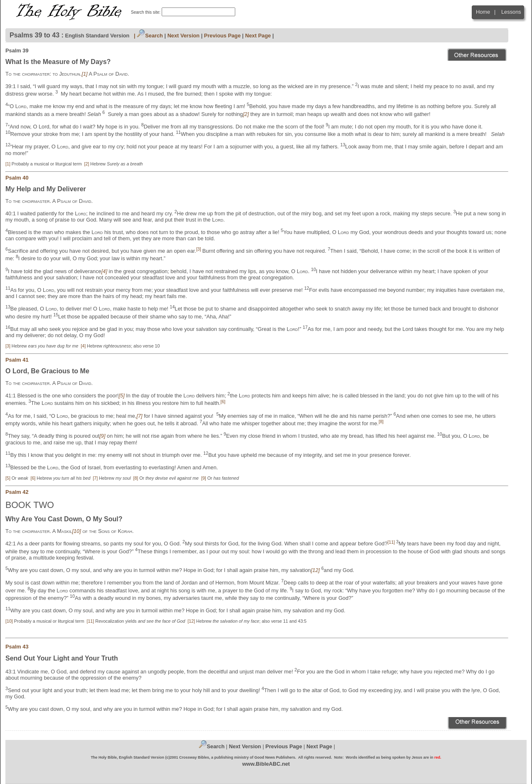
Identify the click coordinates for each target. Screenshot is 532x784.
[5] (8, 478)
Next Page (258, 36)
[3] (8, 346)
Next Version (184, 36)
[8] (135, 478)
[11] (90, 621)
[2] (87, 164)
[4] (83, 346)
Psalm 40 (17, 178)
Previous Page (222, 36)
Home (483, 12)
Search (150, 36)
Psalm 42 (17, 492)
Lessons (511, 12)
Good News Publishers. (275, 757)
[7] (95, 478)
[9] (204, 478)
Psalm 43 (17, 647)
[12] (191, 621)
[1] (8, 164)
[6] (33, 478)
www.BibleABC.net (266, 764)
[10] (9, 621)
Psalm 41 (17, 360)
